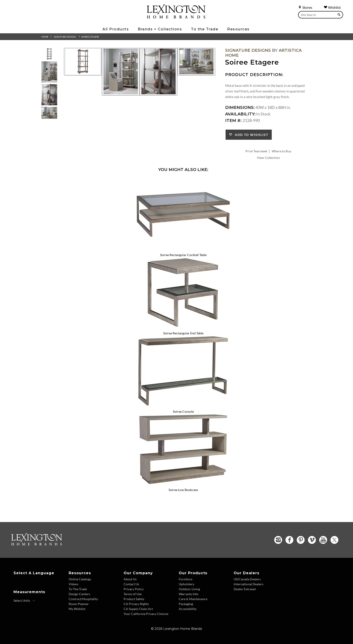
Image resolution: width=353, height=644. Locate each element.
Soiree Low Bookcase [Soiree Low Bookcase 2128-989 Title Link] (183, 490)
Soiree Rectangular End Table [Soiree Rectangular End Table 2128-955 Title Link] (183, 333)
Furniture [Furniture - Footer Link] (186, 579)
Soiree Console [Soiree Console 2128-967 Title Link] (183, 411)
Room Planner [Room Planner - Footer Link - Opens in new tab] (79, 604)
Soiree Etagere (90, 37)
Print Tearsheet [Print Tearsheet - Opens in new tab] (256, 151)
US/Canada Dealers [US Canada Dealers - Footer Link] (247, 579)
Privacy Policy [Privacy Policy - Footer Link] (134, 589)
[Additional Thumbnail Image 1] (49, 54)
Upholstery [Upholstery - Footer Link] (187, 584)
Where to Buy (282, 151)
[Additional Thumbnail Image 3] (49, 95)
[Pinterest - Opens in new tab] (301, 540)
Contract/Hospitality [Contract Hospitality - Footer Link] (83, 599)
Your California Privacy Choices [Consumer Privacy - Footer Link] (146, 614)
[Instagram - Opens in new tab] (278, 540)
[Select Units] (24, 601)
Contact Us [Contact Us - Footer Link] (131, 584)
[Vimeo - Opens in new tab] (312, 540)
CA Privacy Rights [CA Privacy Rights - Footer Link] (136, 604)
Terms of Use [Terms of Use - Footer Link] (133, 594)
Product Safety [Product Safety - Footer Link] (134, 599)
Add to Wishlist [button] (250, 135)
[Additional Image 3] (158, 72)
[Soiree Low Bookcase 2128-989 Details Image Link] (183, 484)
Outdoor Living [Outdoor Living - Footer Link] (189, 589)
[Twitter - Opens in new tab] (334, 540)
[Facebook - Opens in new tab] (289, 540)
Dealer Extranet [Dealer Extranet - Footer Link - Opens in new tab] (245, 589)
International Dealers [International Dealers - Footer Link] (249, 584)
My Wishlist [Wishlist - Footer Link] (77, 609)
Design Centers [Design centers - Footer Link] (79, 594)
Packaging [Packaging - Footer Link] (186, 604)
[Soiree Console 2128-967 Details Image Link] (183, 405)
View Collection (268, 158)
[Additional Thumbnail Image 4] (49, 113)
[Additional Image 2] (121, 72)
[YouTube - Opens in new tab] (323, 540)
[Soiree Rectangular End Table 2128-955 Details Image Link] (183, 327)
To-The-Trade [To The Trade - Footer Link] (78, 589)
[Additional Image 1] (83, 62)
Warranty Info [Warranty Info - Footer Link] (189, 594)
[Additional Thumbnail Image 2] (49, 72)
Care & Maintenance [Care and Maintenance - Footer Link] (193, 599)
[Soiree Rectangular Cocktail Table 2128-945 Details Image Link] (183, 249)
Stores (305, 7)
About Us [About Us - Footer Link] (130, 579)
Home (45, 37)
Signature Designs (65, 37)
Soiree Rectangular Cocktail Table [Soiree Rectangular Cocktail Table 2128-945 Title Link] (183, 255)
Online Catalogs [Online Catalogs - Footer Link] (80, 579)
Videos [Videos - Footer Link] (74, 584)
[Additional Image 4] (196, 62)
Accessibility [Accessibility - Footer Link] (188, 609)
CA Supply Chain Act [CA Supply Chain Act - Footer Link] (138, 609)
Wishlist (332, 7)
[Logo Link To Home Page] (176, 17)
